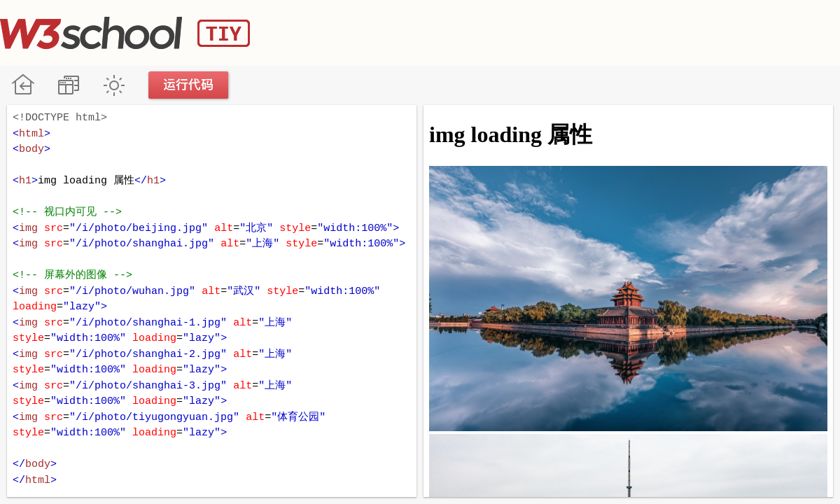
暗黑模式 (114, 85)
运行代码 (189, 85)
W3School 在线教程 (23, 85)
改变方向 (68, 85)
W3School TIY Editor (125, 33)
